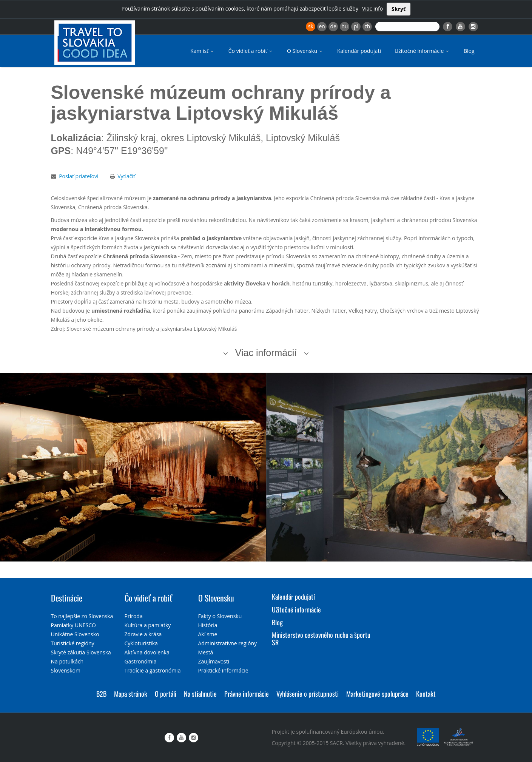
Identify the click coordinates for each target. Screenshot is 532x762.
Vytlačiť (126, 176)
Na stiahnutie (200, 694)
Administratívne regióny (228, 643)
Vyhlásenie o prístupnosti (308, 694)
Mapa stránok (131, 694)
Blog (469, 51)
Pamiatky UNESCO (73, 625)
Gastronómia (141, 661)
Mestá (206, 652)
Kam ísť (203, 51)
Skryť (399, 9)
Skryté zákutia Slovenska (81, 652)
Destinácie (67, 598)
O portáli (166, 694)
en (322, 26)
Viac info (372, 8)
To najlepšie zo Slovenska (82, 616)
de (333, 26)
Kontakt (426, 694)
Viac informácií (266, 353)
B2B (101, 694)
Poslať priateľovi (79, 176)
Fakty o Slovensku (220, 616)
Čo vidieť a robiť (251, 51)
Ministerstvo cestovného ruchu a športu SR (321, 639)
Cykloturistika (141, 643)
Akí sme (208, 634)
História (208, 625)
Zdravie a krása (143, 634)
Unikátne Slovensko (75, 634)
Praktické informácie (223, 670)
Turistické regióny (73, 643)
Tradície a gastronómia (153, 670)
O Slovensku (305, 51)
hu (345, 26)
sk (311, 26)
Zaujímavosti (214, 661)
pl (356, 26)
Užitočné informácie (422, 51)
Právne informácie (247, 694)
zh (367, 26)
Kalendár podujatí (359, 51)
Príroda (134, 616)
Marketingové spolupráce (377, 694)
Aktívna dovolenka (147, 652)
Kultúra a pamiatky (148, 625)
